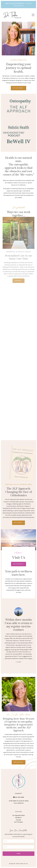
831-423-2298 (20, 797)
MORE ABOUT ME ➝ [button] (19, 762)
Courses (18, 820)
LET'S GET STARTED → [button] (18, 88)
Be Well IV (18, 818)
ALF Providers (18, 822)
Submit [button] (19, 854)
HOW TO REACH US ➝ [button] (19, 564)
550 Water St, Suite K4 (17, 801)
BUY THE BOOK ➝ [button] (18, 523)
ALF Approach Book (19, 815)
